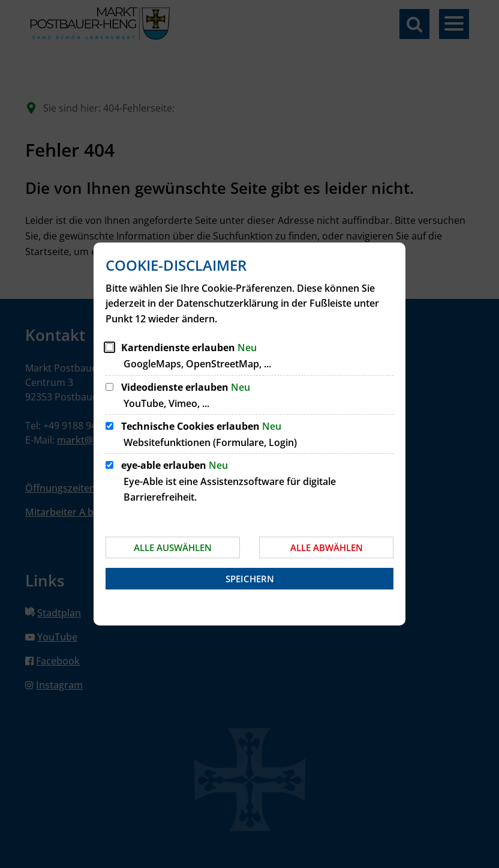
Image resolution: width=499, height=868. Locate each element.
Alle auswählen (173, 547)
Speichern (250, 579)
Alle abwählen (327, 547)
